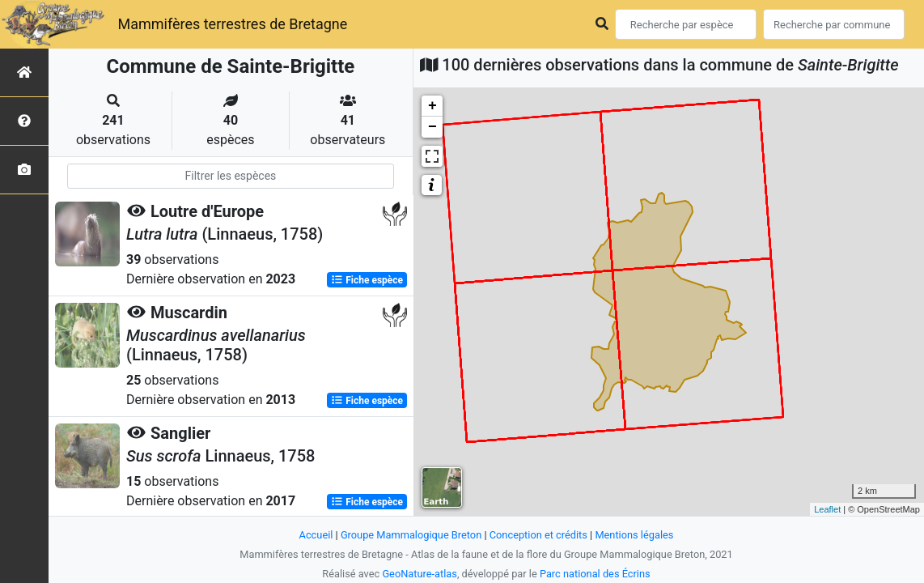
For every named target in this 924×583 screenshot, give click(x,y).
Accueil (316, 535)
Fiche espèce (367, 280)
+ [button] (432, 106)
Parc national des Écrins (595, 574)
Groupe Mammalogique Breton (411, 535)
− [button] (432, 127)
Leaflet (827, 509)
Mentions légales (634, 535)
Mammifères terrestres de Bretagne (232, 24)
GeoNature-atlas (420, 574)
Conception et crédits (538, 535)
